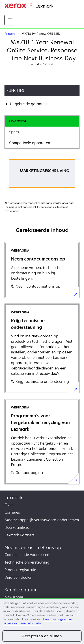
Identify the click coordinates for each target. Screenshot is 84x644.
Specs (14, 132)
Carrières (12, 512)
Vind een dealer (18, 577)
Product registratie (20, 570)
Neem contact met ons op (33, 547)
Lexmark (14, 497)
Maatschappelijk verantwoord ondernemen (42, 520)
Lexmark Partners (19, 535)
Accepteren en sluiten (42, 636)
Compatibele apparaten (30, 143)
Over (9, 505)
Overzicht (18, 121)
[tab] (42, 121)
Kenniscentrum (20, 590)
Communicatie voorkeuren (27, 555)
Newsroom (14, 597)
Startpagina (62, 6)
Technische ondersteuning (27, 562)
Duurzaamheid (17, 527)
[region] (42, 621)
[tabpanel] (42, 175)
